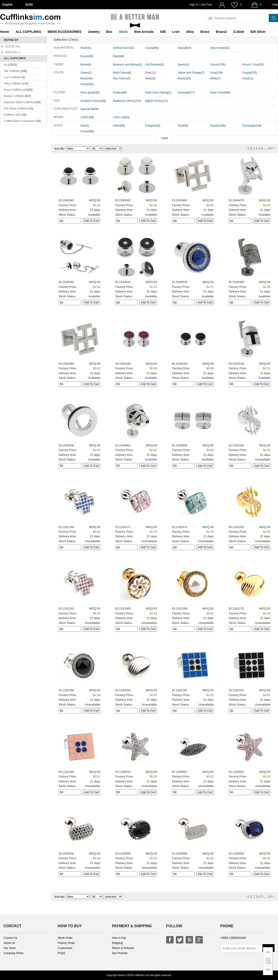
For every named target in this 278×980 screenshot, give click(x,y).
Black (181, 78)
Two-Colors (120, 78)
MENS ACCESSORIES (65, 32)
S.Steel (239, 32)
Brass (205, 32)
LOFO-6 (86, 117)
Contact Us (11, 938)
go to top (268, 952)
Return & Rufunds (123, 948)
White (214, 78)
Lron (176, 32)
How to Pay (119, 938)
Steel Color (217, 93)
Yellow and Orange (189, 73)
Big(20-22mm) (154, 101)
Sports (182, 65)
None (84, 84)
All (5, 65)
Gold (245, 78)
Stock (123, 32)
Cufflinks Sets (12, 115)
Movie (84, 65)
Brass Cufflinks (13, 90)
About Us (9, 943)
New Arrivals (144, 32)
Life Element (153, 65)
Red (148, 78)
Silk (163, 32)
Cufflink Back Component (20, 121)
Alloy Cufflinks (13, 84)
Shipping (117, 943)
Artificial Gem (121, 48)
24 (270, 148)
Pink (148, 73)
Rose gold (87, 93)
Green (84, 73)
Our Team (10, 948)
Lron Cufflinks (12, 77)
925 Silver (258, 32)
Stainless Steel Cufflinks (19, 102)
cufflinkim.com (142, 975)
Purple (247, 73)
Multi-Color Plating (157, 93)
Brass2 (221, 32)
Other (116, 126)
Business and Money (126, 65)
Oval (181, 126)
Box (109, 32)
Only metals (217, 48)
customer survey (268, 961)
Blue (83, 78)
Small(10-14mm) (91, 101)
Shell (84, 48)
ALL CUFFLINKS (28, 32)
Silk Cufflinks (12, 71)
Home (5, 32)
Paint (116, 56)
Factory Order (66, 943)
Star (83, 126)
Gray (213, 73)
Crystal (150, 48)
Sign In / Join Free (201, 5)
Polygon (150, 126)
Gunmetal (184, 93)
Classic (215, 65)
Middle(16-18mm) (124, 101)
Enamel (85, 56)
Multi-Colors (120, 73)
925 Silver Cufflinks (16, 109)
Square (215, 126)
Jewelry (94, 32)
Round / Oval (251, 65)
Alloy (190, 32)
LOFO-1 (118, 117)
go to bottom (268, 970)
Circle (84, 131)
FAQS (62, 953)
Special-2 (86, 109)
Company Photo (14, 953)
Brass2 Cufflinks (14, 96)
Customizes (65, 948)
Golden (117, 93)
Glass (181, 48)
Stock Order (65, 938)
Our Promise (120, 953)
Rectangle (249, 126)
